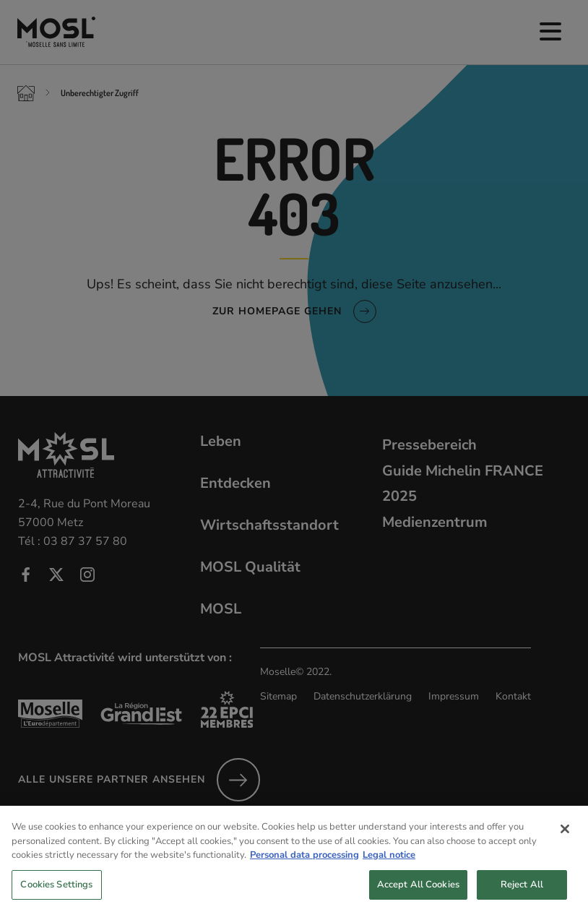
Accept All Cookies (418, 896)
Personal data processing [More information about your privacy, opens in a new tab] (304, 866)
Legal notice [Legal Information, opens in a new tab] (389, 866)
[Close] (565, 840)
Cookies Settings (56, 896)
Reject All (522, 896)
